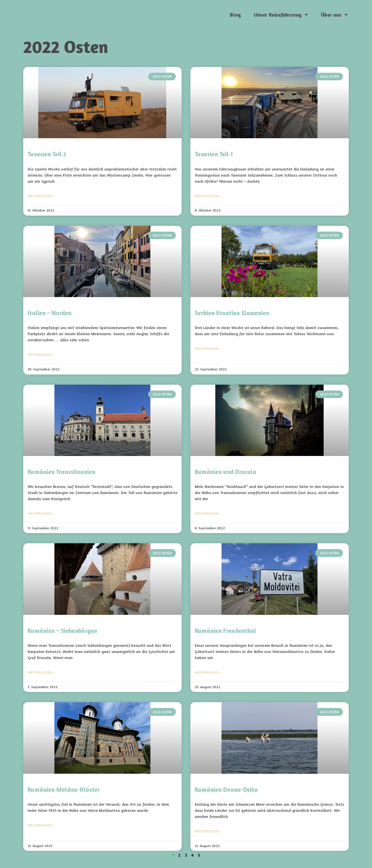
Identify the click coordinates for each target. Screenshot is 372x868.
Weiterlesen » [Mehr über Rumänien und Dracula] (208, 513)
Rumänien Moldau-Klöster (64, 790)
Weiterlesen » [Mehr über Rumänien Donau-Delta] (208, 831)
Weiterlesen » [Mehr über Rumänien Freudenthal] (208, 672)
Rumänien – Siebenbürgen (62, 631)
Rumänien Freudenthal (225, 631)
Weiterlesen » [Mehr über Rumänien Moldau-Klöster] (41, 825)
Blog (235, 15)
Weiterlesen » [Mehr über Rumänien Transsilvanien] (41, 513)
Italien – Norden (50, 313)
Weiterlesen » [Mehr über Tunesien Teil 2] (41, 196)
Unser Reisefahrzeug (281, 15)
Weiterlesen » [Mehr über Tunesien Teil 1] (208, 196)
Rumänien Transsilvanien (61, 472)
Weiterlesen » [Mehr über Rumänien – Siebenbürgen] (41, 672)
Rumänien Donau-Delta (226, 790)
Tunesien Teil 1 (214, 154)
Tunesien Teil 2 (47, 154)
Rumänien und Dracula (226, 472)
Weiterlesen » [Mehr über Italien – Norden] (41, 355)
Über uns (334, 15)
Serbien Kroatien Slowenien (232, 313)
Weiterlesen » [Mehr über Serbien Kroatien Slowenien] (208, 348)
